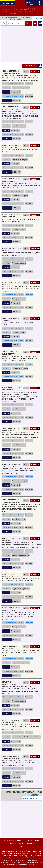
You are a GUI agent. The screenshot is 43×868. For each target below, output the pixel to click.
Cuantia (6, 92)
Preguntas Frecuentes (28, 847)
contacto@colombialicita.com (14, 840)
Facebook (12, 844)
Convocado (29, 84)
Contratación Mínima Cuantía (13, 84)
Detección (29, 66)
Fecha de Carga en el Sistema (13, 96)
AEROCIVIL (6, 88)
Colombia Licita (8, 3)
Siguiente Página (32, 798)
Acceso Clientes (33, 840)
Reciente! (33, 71)
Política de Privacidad (27, 844)
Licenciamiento (12, 847)
